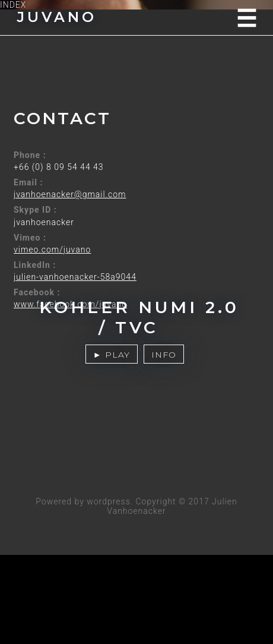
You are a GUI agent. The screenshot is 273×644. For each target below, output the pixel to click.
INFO (164, 355)
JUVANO (57, 17)
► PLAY (112, 355)
